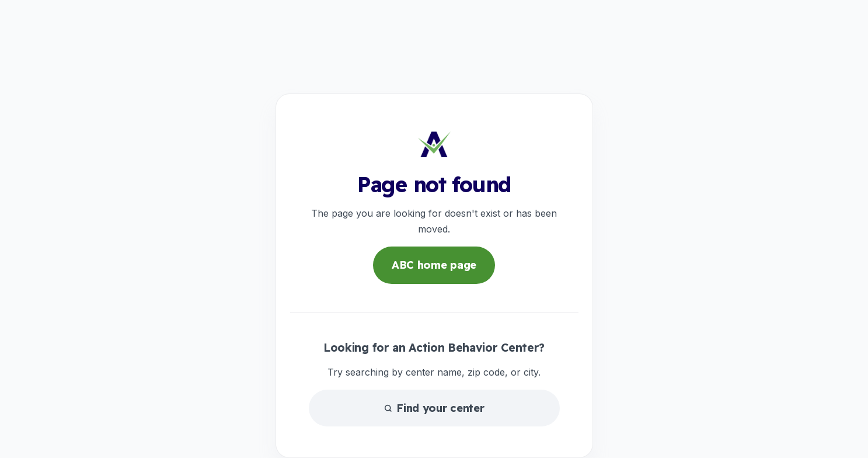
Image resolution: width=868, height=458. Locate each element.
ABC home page (434, 265)
